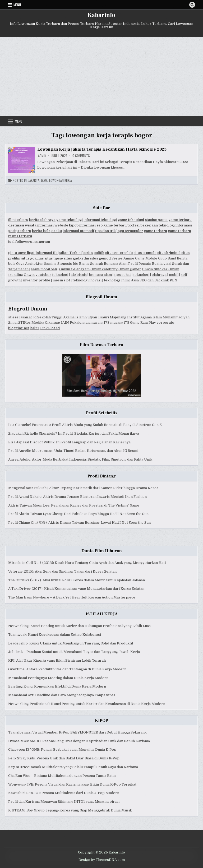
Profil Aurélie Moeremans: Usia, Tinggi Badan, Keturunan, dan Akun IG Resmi (73, 451)
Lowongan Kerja (61, 180)
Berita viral (162, 264)
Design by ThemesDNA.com (102, 860)
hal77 (35, 328)
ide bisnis (79, 275)
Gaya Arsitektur (30, 264)
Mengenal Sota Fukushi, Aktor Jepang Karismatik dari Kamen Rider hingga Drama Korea (83, 488)
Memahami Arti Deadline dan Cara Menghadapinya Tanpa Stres (62, 695)
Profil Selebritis (102, 413)
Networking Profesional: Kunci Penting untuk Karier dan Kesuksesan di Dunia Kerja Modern (87, 704)
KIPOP (101, 721)
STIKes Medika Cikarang (39, 322)
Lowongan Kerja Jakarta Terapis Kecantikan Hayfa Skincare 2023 (102, 149)
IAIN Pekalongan (75, 322)
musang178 (100, 322)
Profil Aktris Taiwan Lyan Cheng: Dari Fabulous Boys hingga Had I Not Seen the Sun (78, 514)
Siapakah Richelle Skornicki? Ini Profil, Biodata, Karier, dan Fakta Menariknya (74, 433)
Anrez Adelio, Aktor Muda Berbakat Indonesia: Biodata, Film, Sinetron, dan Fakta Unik (80, 459)
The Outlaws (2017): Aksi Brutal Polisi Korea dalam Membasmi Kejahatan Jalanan (77, 580)
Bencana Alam (116, 264)
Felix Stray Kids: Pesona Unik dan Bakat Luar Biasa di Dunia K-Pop (64, 758)
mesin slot (61, 280)
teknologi (60, 275)
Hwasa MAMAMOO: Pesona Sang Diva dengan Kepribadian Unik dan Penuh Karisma (79, 741)
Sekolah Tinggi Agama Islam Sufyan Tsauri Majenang (82, 317)
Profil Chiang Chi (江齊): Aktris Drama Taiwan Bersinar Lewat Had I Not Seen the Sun (79, 523)
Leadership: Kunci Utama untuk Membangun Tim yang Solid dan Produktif (71, 643)
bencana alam (100, 275)
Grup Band (167, 258)
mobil (174, 275)
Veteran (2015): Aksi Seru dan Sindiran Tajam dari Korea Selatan (62, 571)
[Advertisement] (101, 76)
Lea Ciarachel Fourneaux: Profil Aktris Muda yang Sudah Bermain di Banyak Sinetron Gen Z (85, 425)
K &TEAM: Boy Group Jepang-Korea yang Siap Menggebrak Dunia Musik (70, 810)
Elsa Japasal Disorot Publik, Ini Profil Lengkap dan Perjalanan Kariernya (69, 442)
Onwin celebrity (104, 269)
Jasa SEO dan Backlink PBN (154, 280)
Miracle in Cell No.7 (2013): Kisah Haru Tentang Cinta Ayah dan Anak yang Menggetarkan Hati (87, 563)
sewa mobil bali (44, 269)
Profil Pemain (140, 264)
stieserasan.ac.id (22, 317)
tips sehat (123, 275)
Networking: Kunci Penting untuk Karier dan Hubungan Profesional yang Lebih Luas (79, 626)
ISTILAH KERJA (102, 614)
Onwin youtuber (38, 275)
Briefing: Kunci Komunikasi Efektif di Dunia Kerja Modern (57, 686)
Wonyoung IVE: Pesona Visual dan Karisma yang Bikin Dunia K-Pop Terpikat (72, 784)
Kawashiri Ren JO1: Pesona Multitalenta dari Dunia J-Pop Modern (64, 793)
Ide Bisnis (81, 264)
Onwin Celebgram (74, 269)
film (126, 280)
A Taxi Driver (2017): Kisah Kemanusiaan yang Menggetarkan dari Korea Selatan (76, 589)
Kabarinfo (101, 15)
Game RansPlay (143, 322)
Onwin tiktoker (155, 269)
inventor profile (37, 280)
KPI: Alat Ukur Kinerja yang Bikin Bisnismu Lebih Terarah (57, 660)
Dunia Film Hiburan (102, 551)
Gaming (50, 264)
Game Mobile (146, 258)
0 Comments (81, 156)
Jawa (44, 180)
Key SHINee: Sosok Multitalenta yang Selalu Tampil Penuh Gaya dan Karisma (73, 767)
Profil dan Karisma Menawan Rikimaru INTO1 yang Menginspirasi (64, 802)
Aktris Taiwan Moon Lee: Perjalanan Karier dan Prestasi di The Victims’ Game (74, 505)
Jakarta (34, 180)
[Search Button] (192, 5)
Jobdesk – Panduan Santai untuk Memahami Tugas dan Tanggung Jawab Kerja (74, 652)
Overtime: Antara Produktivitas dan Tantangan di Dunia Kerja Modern (67, 669)
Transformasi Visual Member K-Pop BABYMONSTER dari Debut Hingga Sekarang (77, 732)
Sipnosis (65, 264)
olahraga (159, 275)
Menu (17, 5)
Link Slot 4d (50, 328)
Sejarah (97, 264)
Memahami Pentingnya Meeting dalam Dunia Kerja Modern (58, 678)
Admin (42, 156)
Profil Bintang (102, 476)
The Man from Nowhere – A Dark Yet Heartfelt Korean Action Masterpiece (72, 597)
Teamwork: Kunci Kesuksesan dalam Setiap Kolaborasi (55, 635)
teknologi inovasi (87, 280)
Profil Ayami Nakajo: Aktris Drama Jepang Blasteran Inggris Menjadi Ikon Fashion (77, 497)
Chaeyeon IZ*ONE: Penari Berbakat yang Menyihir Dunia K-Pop (62, 749)
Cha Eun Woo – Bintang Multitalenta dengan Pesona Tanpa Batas (62, 776)
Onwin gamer (130, 269)
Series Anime (123, 258)
